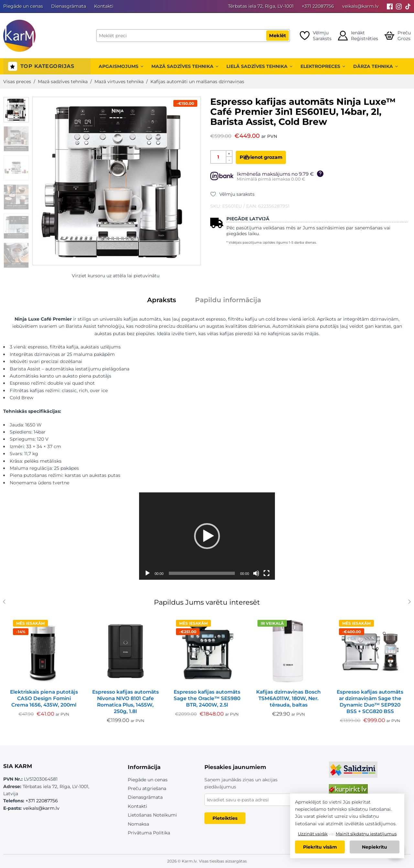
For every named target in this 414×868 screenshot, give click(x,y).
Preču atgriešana (147, 788)
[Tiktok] (408, 6)
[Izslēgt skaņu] (256, 573)
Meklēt (278, 36)
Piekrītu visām (320, 847)
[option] (16, 110)
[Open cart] (398, 36)
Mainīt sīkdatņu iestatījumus (366, 834)
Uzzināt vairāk (313, 834)
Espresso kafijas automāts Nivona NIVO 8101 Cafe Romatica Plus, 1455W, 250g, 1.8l (125, 702)
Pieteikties (225, 818)
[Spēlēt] (147, 573)
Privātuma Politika (149, 833)
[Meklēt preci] (193, 36)
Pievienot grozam (274, 157)
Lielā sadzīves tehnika (259, 66)
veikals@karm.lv (360, 6)
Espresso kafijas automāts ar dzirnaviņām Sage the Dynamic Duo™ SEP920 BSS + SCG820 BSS (370, 702)
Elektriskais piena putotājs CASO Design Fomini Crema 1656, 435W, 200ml (44, 698)
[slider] (202, 573)
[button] (207, 536)
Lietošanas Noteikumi (152, 815)
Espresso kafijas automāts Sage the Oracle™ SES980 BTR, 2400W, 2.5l (207, 698)
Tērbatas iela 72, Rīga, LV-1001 (261, 6)
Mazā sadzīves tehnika (185, 66)
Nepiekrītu (375, 847)
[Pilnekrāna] (267, 573)
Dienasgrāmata (69, 6)
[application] (207, 536)
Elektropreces (323, 66)
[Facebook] (390, 6)
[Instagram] (399, 6)
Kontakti (104, 6)
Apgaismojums (121, 66)
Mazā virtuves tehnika (119, 82)
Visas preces (17, 82)
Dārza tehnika (376, 66)
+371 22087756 (318, 6)
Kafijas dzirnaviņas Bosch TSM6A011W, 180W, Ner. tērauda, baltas (289, 698)
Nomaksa (138, 824)
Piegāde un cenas (23, 6)
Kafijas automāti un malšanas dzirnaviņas (197, 82)
